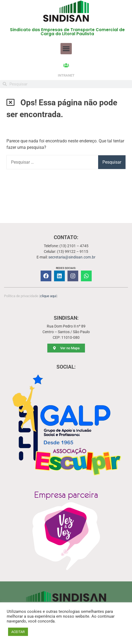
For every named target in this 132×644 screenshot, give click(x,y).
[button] (66, 49)
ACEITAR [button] (18, 632)
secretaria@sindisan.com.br (72, 257)
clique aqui (48, 296)
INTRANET (66, 75)
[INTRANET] (66, 65)
